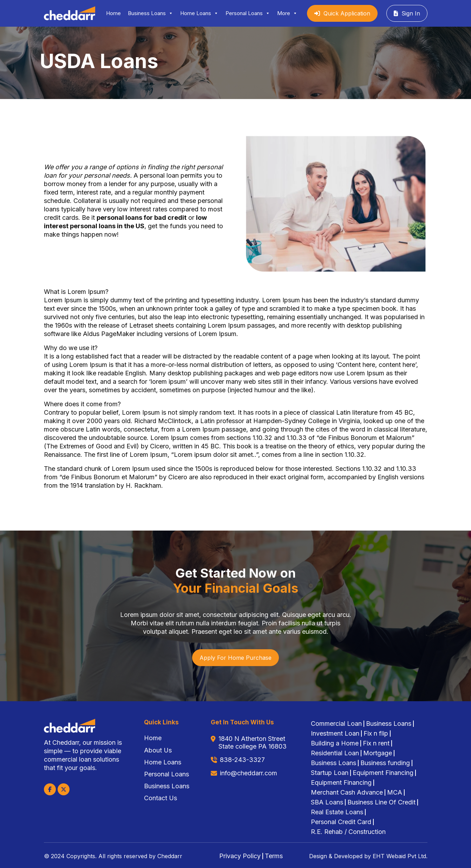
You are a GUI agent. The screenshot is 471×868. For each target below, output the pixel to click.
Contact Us (161, 798)
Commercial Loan (336, 724)
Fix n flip (376, 734)
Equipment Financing (383, 773)
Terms (274, 856)
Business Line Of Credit (381, 802)
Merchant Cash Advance (347, 793)
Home (113, 13)
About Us (158, 750)
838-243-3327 (242, 760)
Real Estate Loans (337, 812)
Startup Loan (330, 773)
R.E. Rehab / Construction (348, 832)
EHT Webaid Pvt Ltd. (399, 856)
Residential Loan (335, 753)
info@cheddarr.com (248, 773)
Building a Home (335, 743)
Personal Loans (248, 13)
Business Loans (151, 13)
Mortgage (378, 753)
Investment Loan (335, 734)
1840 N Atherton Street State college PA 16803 (253, 742)
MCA (395, 793)
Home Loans (199, 13)
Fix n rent (376, 743)
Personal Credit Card (341, 822)
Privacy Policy (240, 856)
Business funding (385, 763)
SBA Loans (327, 802)
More (287, 13)
